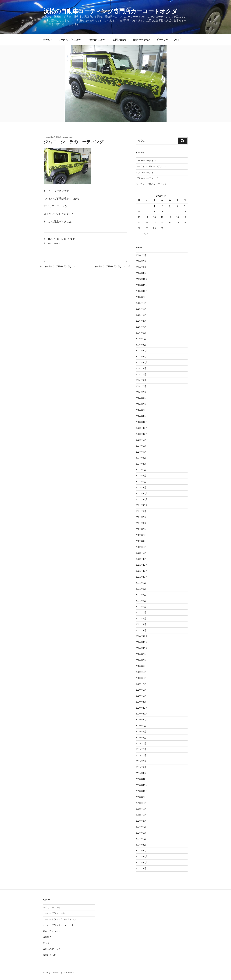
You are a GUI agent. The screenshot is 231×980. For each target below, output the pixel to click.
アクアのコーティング (147, 172)
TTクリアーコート (55, 239)
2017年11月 (142, 856)
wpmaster (68, 137)
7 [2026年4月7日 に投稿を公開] (147, 212)
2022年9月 (141, 511)
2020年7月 (141, 666)
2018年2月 (141, 839)
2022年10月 (142, 505)
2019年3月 (141, 761)
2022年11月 (142, 499)
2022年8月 (141, 517)
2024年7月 (141, 380)
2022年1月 (141, 559)
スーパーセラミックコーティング (59, 919)
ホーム (48, 40)
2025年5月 (141, 321)
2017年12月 (142, 851)
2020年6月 (141, 672)
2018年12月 (142, 779)
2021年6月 (141, 601)
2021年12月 (142, 565)
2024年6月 (141, 386)
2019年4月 (141, 755)
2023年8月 (141, 446)
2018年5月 (141, 821)
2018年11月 (142, 785)
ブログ (177, 40)
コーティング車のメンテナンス (151, 166)
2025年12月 (142, 279)
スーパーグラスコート (54, 913)
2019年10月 (142, 720)
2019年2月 (141, 767)
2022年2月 (141, 553)
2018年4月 (141, 827)
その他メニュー (98, 40)
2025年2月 (141, 339)
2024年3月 (141, 404)
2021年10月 (142, 577)
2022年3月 (141, 547)
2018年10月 (142, 791)
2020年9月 (141, 654)
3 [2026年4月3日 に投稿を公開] (170, 206)
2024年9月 (141, 368)
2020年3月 (141, 690)
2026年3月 (141, 261)
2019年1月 (141, 773)
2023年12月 (142, 422)
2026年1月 (141, 273)
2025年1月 (141, 345)
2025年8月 (141, 303)
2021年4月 (141, 612)
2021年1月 (141, 630)
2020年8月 (141, 660)
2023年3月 (141, 476)
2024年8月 (141, 374)
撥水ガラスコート (52, 931)
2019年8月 (141, 731)
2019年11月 (142, 714)
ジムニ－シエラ (54, 243)
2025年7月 (141, 309)
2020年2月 (141, 696)
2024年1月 (141, 416)
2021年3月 (141, 618)
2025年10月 (142, 291)
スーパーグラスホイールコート (58, 925)
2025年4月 (141, 327)
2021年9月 (141, 583)
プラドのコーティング (147, 178)
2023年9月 (141, 440)
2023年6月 (141, 458)
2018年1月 (141, 845)
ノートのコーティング (147, 160)
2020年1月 (141, 702)
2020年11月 (142, 642)
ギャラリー (162, 40)
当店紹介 (47, 937)
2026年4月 (141, 255)
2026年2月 (141, 267)
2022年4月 (141, 541)
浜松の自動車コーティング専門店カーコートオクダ (110, 11)
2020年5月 (141, 678)
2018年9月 (141, 797)
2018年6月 (141, 815)
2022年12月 (142, 494)
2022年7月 (141, 523)
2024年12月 (142, 351)
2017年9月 (141, 868)
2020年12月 (142, 636)
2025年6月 (141, 315)
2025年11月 (142, 285)
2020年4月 (141, 684)
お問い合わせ (120, 40)
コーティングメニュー (71, 40)
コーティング (69, 239)
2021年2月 (141, 624)
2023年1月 (141, 487)
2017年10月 (142, 863)
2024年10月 (142, 362)
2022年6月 (141, 529)
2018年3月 (141, 833)
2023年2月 (141, 482)
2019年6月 (141, 743)
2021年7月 (141, 595)
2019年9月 (141, 726)
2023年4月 (141, 470)
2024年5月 (141, 392)
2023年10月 (142, 434)
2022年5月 (141, 535)
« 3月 (146, 234)
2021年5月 (141, 607)
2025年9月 (141, 297)
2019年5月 (141, 749)
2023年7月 (141, 452)
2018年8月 (141, 803)
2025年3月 (141, 333)
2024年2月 (141, 410)
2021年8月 (141, 589)
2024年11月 (142, 357)
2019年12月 (142, 708)
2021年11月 (142, 571)
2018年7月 (141, 809)
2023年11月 (142, 428)
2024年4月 (141, 398)
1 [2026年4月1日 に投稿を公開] (154, 206)
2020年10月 (142, 648)
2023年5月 (141, 464)
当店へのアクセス (142, 40)
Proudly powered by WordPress (58, 973)
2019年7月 (141, 738)
